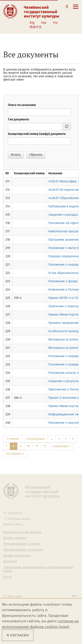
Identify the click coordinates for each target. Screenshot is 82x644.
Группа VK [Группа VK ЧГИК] (15, 513)
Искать (16, 155)
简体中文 (36, 27)
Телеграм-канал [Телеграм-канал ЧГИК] (18, 519)
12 (45, 446)
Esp (44, 23)
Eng (32, 23)
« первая (13, 439)
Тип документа (18, 119)
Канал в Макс (13, 524)
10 (28, 446)
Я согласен (18, 635)
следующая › (61, 446)
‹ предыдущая (35, 439)
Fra (55, 23)
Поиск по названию (22, 105)
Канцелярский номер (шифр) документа (37, 134)
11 (37, 446)
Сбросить (36, 155)
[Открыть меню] (76, 9)
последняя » (15, 454)
